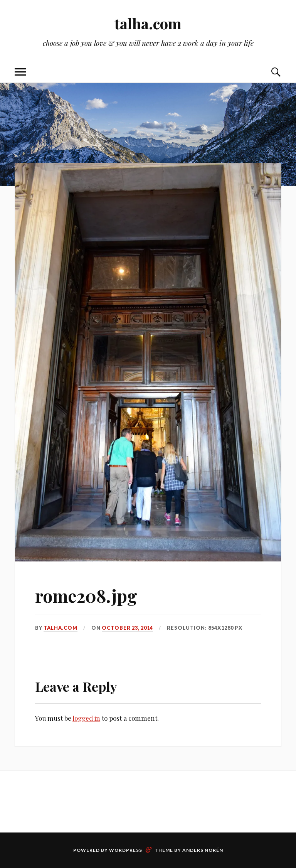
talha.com (148, 23)
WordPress (126, 850)
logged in (86, 718)
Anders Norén (203, 850)
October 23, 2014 (127, 628)
